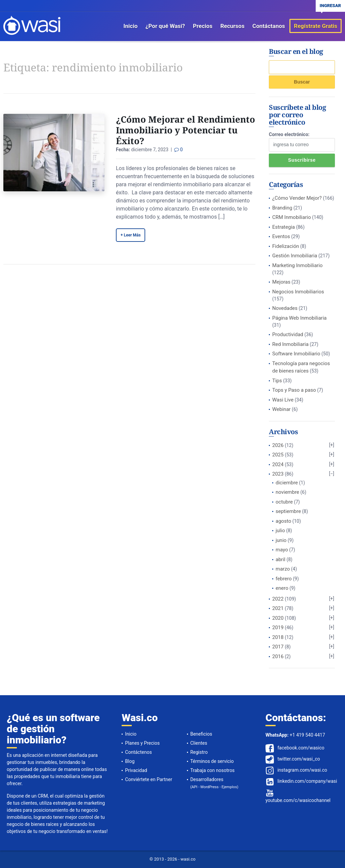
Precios (203, 26)
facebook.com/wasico (301, 748)
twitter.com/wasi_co (299, 759)
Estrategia (284, 227)
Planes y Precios (142, 743)
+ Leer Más (131, 235)
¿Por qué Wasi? (165, 26)
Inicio (130, 26)
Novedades (285, 308)
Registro (199, 752)
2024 (278, 464)
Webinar (281, 409)
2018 (278, 637)
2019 (278, 628)
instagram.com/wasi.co (302, 770)
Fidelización (286, 246)
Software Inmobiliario (296, 354)
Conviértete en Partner (149, 779)
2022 (278, 599)
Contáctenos (138, 752)
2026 (278, 445)
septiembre (288, 511)
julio (280, 531)
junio (281, 540)
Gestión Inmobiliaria (295, 256)
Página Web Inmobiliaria (299, 318)
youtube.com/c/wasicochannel (298, 800)
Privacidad (136, 770)
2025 (278, 455)
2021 (278, 608)
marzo (283, 569)
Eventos (281, 236)
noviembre (287, 492)
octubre (284, 502)
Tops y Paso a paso (294, 390)
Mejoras (281, 282)
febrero (284, 579)
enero (282, 588)
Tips (277, 381)
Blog (130, 761)
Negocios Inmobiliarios (298, 292)
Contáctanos (269, 26)
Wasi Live (283, 400)
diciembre (287, 483)
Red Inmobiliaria (290, 344)
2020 (278, 618)
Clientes (199, 743)
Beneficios (201, 734)
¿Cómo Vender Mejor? (297, 198)
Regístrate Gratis (316, 26)
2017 (278, 647)
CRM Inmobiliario (292, 217)
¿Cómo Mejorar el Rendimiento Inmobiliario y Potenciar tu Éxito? (185, 130)
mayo (282, 550)
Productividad (288, 334)
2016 (278, 656)
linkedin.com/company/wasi (307, 781)
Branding (282, 208)
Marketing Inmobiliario (297, 265)
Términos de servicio (212, 761)
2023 (278, 474)
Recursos (232, 26)
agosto (283, 521)
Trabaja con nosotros (213, 770)
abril (280, 559)
